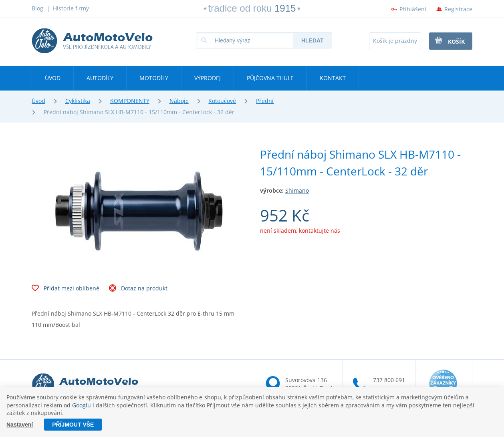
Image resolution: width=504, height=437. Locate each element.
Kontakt (333, 78)
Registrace (458, 9)
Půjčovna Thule (270, 78)
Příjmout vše (73, 425)
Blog (37, 8)
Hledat (312, 40)
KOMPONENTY (130, 101)
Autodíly (100, 78)
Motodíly (154, 78)
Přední (265, 101)
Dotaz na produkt (138, 289)
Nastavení (20, 425)
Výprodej (208, 78)
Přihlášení (413, 9)
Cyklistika (78, 101)
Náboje (179, 101)
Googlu (82, 405)
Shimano (297, 190)
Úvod (53, 78)
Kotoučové (222, 101)
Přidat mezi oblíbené (66, 289)
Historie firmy (71, 8)
